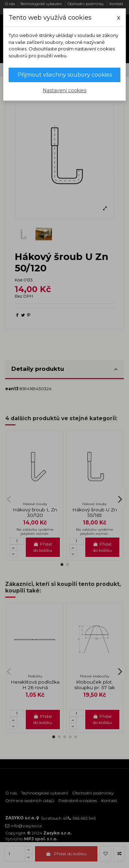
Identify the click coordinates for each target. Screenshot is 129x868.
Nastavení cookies (64, 90)
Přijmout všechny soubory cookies (65, 75)
